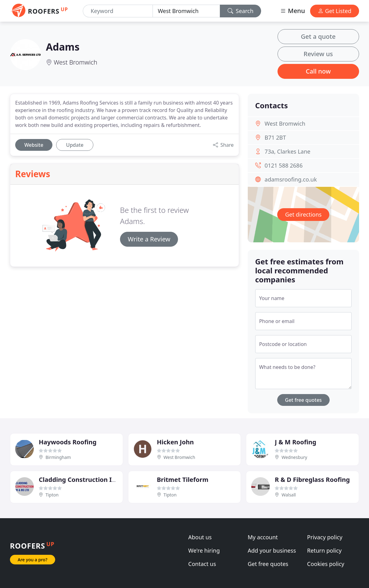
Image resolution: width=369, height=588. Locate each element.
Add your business (272, 550)
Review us (318, 54)
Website (34, 145)
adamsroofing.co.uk (291, 179)
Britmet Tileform (183, 480)
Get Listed (335, 11)
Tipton (52, 495)
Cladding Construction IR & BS (85, 480)
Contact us (202, 564)
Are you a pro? (33, 560)
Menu (292, 11)
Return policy (324, 550)
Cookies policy (326, 564)
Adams (63, 47)
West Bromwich (76, 62)
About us (200, 537)
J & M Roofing (296, 442)
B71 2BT (275, 137)
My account (263, 537)
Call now (318, 71)
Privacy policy (325, 537)
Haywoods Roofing (68, 442)
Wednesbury (294, 457)
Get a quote (318, 36)
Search (241, 11)
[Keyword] (118, 11)
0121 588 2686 (284, 165)
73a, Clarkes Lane (287, 151)
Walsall (289, 495)
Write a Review (149, 239)
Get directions (303, 214)
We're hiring (204, 550)
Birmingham (58, 457)
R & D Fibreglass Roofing (312, 480)
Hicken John (175, 442)
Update (75, 145)
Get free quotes (303, 400)
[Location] (186, 11)
